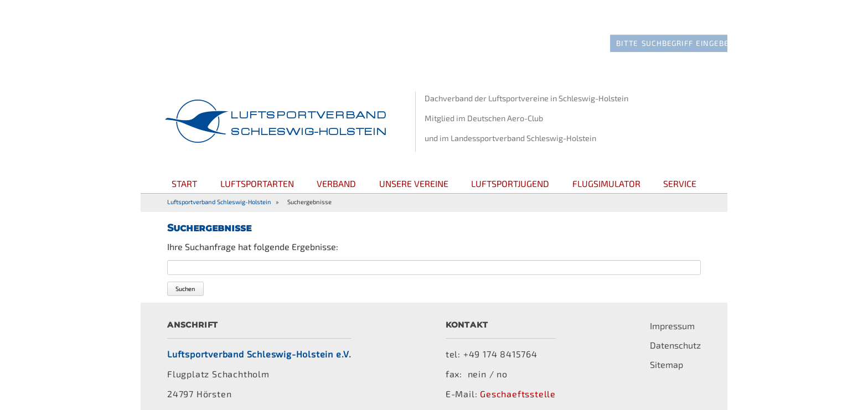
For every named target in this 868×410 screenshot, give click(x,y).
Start (184, 168)
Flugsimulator (606, 168)
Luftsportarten (257, 168)
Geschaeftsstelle (518, 379)
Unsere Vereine (414, 168)
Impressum (672, 311)
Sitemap (666, 349)
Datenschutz (675, 330)
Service (680, 168)
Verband (336, 168)
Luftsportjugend (510, 168)
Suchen (185, 274)
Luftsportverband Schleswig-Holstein (219, 187)
